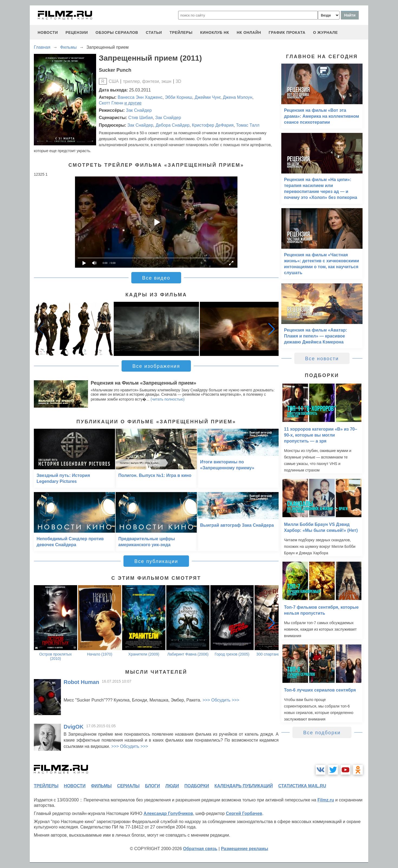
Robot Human (81, 682)
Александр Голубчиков (168, 813)
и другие (133, 103)
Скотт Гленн (111, 103)
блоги (152, 786)
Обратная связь (200, 849)
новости (48, 32)
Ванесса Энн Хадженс (140, 97)
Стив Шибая (141, 118)
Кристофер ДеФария (213, 125)
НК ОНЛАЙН (249, 32)
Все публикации (156, 561)
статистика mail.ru (302, 786)
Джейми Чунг (208, 97)
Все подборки (322, 733)
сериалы (128, 786)
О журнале (325, 32)
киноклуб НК (215, 32)
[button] (272, 329)
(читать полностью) (168, 399)
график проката (287, 32)
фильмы (101, 786)
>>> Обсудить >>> (221, 700)
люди (172, 786)
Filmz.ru (326, 800)
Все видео (156, 278)
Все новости (322, 359)
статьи (154, 32)
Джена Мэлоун (238, 97)
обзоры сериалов (117, 32)
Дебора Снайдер (173, 125)
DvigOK (74, 727)
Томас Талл (248, 125)
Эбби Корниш (179, 97)
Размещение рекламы (245, 849)
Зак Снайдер (139, 110)
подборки (197, 786)
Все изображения (156, 366)
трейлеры (181, 32)
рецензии (77, 32)
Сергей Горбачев (244, 813)
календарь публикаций (244, 786)
